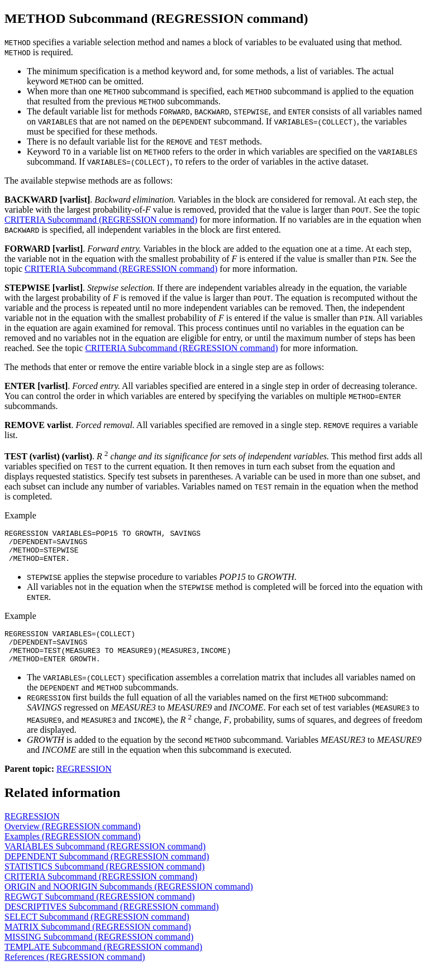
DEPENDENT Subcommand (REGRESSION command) (107, 870)
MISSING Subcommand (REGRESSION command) (99, 950)
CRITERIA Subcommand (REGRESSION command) (101, 220)
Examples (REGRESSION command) (73, 850)
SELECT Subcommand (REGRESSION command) (97, 930)
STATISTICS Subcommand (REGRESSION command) (104, 880)
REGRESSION (84, 782)
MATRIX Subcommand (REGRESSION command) (98, 940)
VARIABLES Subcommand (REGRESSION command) (105, 860)
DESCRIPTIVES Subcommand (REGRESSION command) (112, 920)
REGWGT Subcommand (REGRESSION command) (100, 910)
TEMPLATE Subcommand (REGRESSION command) (103, 960)
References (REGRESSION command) (75, 970)
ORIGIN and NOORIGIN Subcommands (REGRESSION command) (129, 900)
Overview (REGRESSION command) (73, 840)
